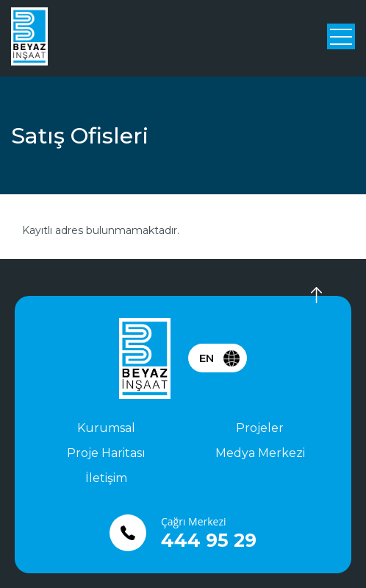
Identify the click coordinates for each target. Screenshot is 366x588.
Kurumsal (106, 428)
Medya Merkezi (260, 453)
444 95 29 (209, 540)
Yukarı (307, 295)
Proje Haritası (106, 453)
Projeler (260, 428)
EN (207, 358)
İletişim (106, 478)
